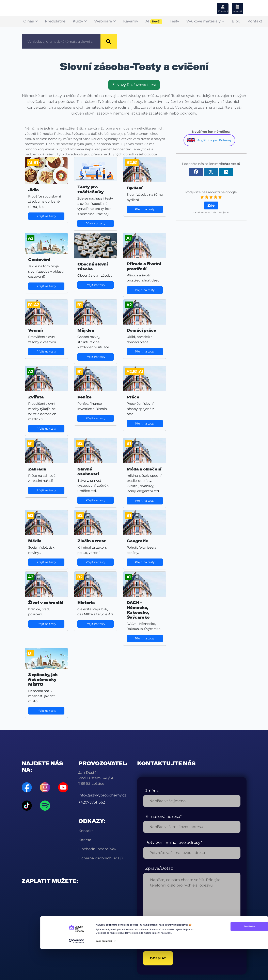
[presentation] (174, 936)
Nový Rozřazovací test (134, 85)
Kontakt (255, 21)
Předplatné (55, 21)
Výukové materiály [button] (205, 21)
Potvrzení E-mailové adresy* (174, 842)
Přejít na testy (46, 216)
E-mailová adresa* (163, 816)
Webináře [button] (105, 21)
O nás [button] (30, 21)
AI (154, 22)
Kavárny (131, 21)
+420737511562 (92, 802)
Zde (211, 205)
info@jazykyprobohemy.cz (102, 795)
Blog (236, 21)
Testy (174, 21)
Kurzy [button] (80, 21)
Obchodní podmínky (97, 849)
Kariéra (85, 840)
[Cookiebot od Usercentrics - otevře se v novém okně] (76, 975)
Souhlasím (227, 960)
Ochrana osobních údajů (101, 858)
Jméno (152, 791)
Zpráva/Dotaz (159, 868)
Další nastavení (104, 975)
